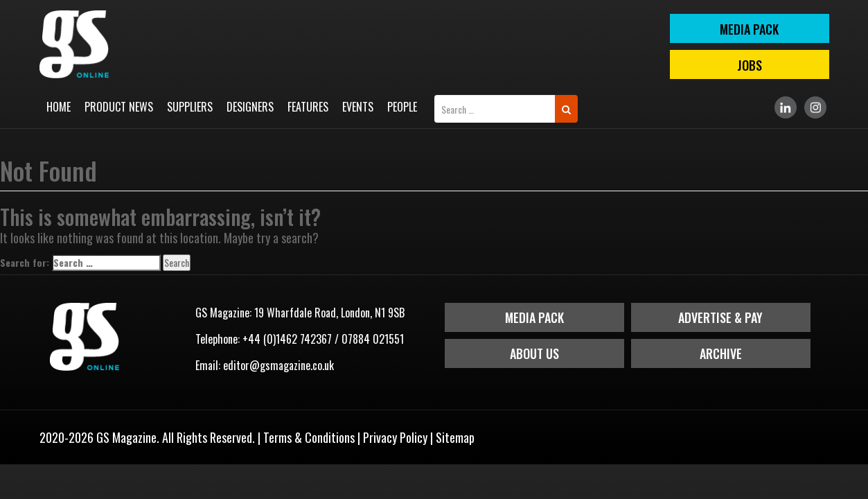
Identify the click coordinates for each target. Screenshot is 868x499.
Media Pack (534, 317)
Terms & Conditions (309, 437)
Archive (721, 353)
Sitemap (455, 437)
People (402, 107)
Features (308, 107)
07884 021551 (373, 339)
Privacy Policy (395, 437)
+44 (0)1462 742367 (287, 339)
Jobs (750, 65)
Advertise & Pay (720, 317)
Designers (250, 107)
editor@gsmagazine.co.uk (278, 365)
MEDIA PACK (749, 29)
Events (358, 107)
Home (59, 107)
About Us (534, 353)
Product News (119, 107)
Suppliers (190, 107)
